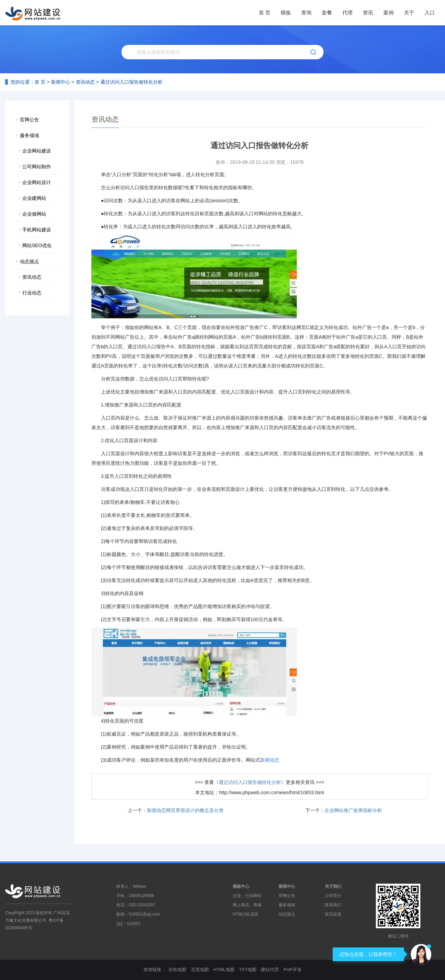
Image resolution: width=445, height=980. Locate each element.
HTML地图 (224, 970)
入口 (430, 13)
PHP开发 (293, 970)
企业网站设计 (37, 182)
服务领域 (29, 135)
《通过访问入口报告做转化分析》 (250, 782)
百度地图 (200, 970)
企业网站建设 (37, 151)
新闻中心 (61, 82)
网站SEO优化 (37, 245)
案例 (389, 13)
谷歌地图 (177, 970)
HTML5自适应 (246, 914)
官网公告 (29, 120)
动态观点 (29, 262)
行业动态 (32, 293)
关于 (409, 13)
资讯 (368, 13)
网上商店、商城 (247, 905)
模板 (286, 13)
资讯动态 (85, 82)
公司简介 (333, 896)
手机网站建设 (37, 230)
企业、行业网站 (247, 896)
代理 (347, 13)
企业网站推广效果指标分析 (353, 810)
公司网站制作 (37, 167)
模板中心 (241, 886)
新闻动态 (270, 760)
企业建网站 (34, 198)
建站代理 (270, 970)
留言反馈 (333, 914)
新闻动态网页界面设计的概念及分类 (185, 810)
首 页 (265, 13)
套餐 (327, 13)
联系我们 (333, 905)
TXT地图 (248, 970)
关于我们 (333, 886)
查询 (306, 13)
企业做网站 (34, 214)
